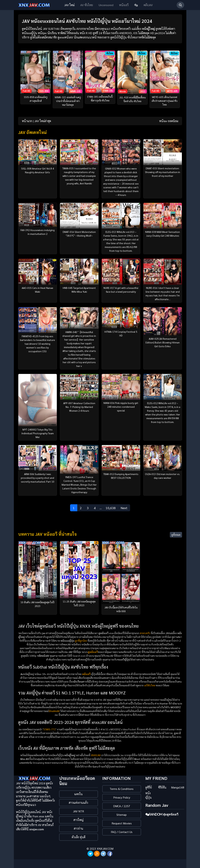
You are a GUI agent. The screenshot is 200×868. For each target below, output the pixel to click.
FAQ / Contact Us (122, 832)
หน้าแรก (27, 121)
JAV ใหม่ (69, 5)
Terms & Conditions (122, 789)
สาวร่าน (79, 828)
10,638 (111, 508)
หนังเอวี (124, 5)
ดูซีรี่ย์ (149, 787)
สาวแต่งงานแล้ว (78, 803)
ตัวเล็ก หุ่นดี (79, 837)
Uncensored (106, 5)
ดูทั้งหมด (176, 535)
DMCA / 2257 (122, 806)
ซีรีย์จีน (162, 787)
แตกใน (78, 794)
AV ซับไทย (87, 5)
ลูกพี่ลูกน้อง (81, 641)
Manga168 (178, 787)
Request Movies (122, 823)
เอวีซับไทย (150, 685)
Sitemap (122, 815)
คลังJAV (148, 5)
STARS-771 (50, 729)
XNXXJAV (96, 755)
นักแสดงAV (54, 711)
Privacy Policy (122, 797)
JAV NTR (78, 811)
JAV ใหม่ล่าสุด (43, 121)
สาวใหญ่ (79, 820)
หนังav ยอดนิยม (169, 121)
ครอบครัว (145, 633)
